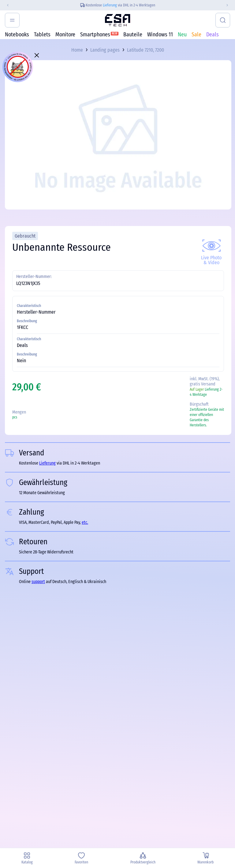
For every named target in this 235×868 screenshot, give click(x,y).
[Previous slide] (5, 5)
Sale (196, 35)
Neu (182, 35)
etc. (85, 522)
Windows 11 (160, 35)
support (38, 582)
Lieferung (110, 5)
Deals (213, 35)
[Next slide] (230, 5)
